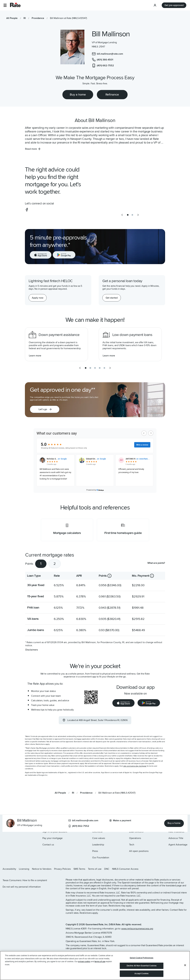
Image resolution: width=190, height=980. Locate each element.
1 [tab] (41, 564)
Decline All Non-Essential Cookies (142, 966)
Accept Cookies (142, 974)
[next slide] (138, 215)
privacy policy (84, 962)
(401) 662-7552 (79, 826)
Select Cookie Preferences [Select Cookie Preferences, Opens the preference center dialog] (142, 958)
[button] (5, 5)
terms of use (100, 962)
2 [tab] (55, 564)
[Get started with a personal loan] (112, 298)
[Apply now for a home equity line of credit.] (38, 298)
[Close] (185, 965)
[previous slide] (122, 215)
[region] (95, 966)
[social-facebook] (27, 210)
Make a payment (120, 820)
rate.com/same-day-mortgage (135, 766)
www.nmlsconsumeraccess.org (137, 929)
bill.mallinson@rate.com (83, 820)
